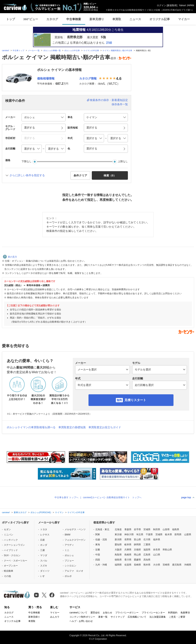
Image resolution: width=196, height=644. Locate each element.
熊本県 (147, 565)
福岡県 (118, 565)
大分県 (157, 565)
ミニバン (9, 535)
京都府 (137, 550)
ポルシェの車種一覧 (52, 51)
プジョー (69, 561)
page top (186, 497)
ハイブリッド (11, 550)
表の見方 (10, 257)
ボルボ (68, 576)
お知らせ (108, 613)
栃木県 (168, 534)
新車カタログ (20, 512)
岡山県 (137, 555)
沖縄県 (188, 565)
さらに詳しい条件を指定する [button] (27, 175)
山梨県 (188, 534)
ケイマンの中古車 (91, 51)
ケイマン (59, 512)
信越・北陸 (101, 540)
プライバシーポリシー (127, 613)
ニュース (135, 19)
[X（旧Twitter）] (44, 595)
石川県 (147, 540)
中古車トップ (18, 51)
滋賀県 (147, 550)
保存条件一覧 (120, 104)
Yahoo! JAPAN (186, 5)
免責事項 (185, 613)
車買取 (117, 19)
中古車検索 (74, 19)
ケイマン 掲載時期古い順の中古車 (117, 51)
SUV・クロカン (12, 555)
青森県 (128, 529)
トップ (11, 19)
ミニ (67, 550)
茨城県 (159, 534)
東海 (98, 545)
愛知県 (118, 545)
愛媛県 (137, 560)
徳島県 (118, 560)
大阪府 (118, 550)
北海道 (118, 529)
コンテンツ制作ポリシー (82, 617)
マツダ (44, 555)
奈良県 (157, 550)
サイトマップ (118, 617)
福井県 (157, 540)
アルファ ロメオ (74, 571)
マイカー (184, 19)
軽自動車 (9, 571)
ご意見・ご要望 (177, 617)
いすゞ (44, 576)
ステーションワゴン (14, 545)
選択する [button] (29, 128)
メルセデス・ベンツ (75, 529)
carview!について (78, 613)
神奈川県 (129, 534)
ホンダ (44, 545)
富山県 (137, 540)
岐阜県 (128, 545)
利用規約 (173, 613)
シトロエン (70, 566)
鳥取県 (118, 555)
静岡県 (137, 545)
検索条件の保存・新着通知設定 (109, 100)
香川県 (128, 560)
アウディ (69, 545)
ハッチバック (11, 540)
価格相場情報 (46, 78)
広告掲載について (137, 617)
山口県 (157, 555)
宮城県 (147, 529)
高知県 (147, 560)
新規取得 (172, 5)
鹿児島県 (177, 565)
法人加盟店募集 (158, 617)
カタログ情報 (88, 78)
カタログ (52, 19)
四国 (98, 560)
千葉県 (149, 534)
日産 (42, 540)
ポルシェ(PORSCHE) (41, 512)
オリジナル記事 (160, 19)
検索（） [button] (110, 175)
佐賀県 (128, 565)
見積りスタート (135, 400)
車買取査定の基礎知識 (72, 427)
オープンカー (11, 566)
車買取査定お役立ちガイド (105, 427)
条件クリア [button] (80, 175)
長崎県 (137, 565)
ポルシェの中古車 (72, 51)
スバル (44, 561)
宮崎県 (166, 565)
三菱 (42, 550)
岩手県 (137, 529)
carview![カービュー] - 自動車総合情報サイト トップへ (112, 497)
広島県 (147, 555)
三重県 (147, 545)
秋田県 (157, 529)
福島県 (176, 529)
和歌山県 (167, 550)
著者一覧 (103, 617)
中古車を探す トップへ (66, 497)
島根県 (128, 555)
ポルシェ (69, 555)
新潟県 (118, 540)
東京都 (118, 534)
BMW (67, 535)
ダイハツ (45, 571)
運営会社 (95, 613)
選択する (92, 148)
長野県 (128, 540)
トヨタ (44, 529)
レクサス (45, 535)
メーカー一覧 (34, 51)
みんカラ (55, 617)
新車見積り (97, 19)
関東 (98, 534)
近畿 (98, 550)
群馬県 (178, 534)
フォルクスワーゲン (75, 540)
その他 (7, 576)
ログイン (161, 5)
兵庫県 (128, 550)
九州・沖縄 (101, 565)
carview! (6, 51)
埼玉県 (140, 534)
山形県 (166, 529)
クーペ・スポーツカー (16, 561)
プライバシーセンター (153, 613)
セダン (7, 529)
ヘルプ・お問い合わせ (81, 621)
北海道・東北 (102, 529)
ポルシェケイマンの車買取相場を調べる (31, 427)
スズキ (44, 566)
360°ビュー (31, 19)
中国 (98, 555)
